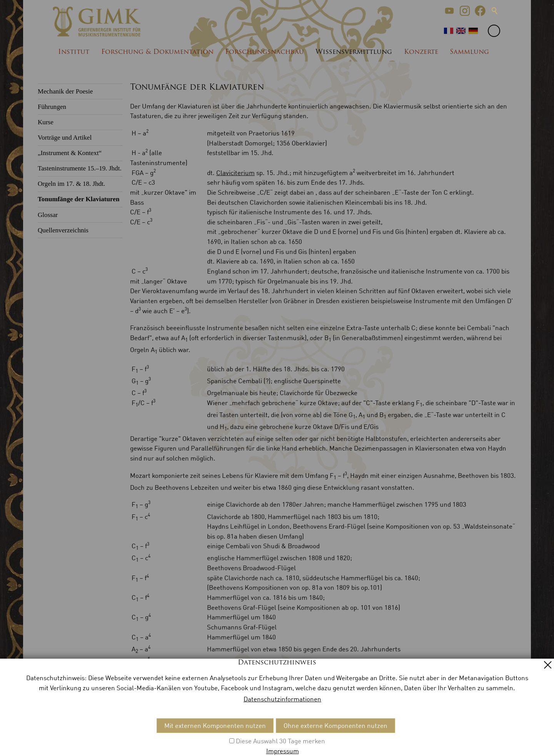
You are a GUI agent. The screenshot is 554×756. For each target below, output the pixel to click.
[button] (449, 11)
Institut (74, 52)
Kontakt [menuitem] (49, 733)
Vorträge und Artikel (65, 138)
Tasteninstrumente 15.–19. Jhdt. (80, 168)
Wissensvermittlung (354, 52)
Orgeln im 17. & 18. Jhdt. (71, 184)
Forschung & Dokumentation (157, 52)
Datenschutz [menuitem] (121, 733)
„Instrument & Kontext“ (70, 153)
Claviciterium (235, 173)
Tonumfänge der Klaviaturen (78, 199)
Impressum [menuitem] (81, 733)
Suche (495, 11)
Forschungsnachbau (264, 52)
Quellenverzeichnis (63, 230)
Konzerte (421, 52)
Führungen (52, 107)
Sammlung (469, 52)
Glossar (48, 215)
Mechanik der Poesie (65, 91)
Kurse (46, 122)
